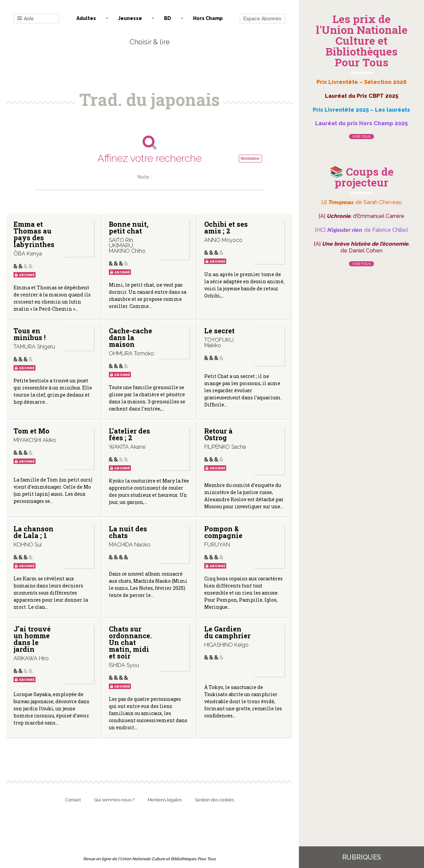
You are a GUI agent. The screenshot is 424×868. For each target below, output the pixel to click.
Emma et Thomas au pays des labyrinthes (34, 234)
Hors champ (208, 18)
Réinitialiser (250, 159)
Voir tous (361, 137)
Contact (73, 800)
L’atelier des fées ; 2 (129, 434)
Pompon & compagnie (223, 532)
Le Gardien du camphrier (227, 632)
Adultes (86, 18)
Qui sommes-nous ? (114, 800)
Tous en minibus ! (30, 334)
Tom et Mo (31, 431)
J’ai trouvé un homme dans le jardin (32, 639)
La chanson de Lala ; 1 (33, 532)
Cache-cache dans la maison (131, 337)
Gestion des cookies (215, 800)
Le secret (219, 331)
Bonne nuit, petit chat (129, 227)
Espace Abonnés (262, 19)
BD (168, 18)
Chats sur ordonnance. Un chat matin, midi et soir (130, 642)
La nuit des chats (128, 532)
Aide (26, 19)
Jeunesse (130, 18)
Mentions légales (165, 800)
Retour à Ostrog (218, 434)
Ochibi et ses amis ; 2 (226, 227)
